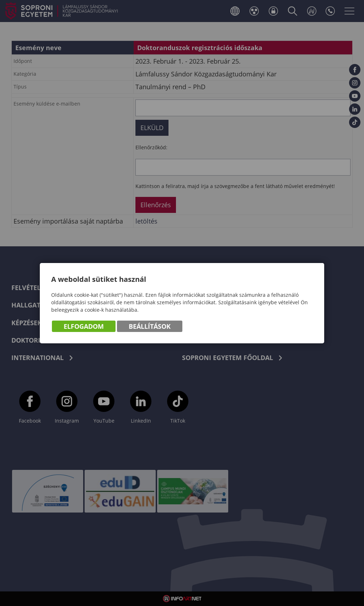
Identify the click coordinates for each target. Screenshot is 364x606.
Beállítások (150, 326)
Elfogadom (84, 326)
